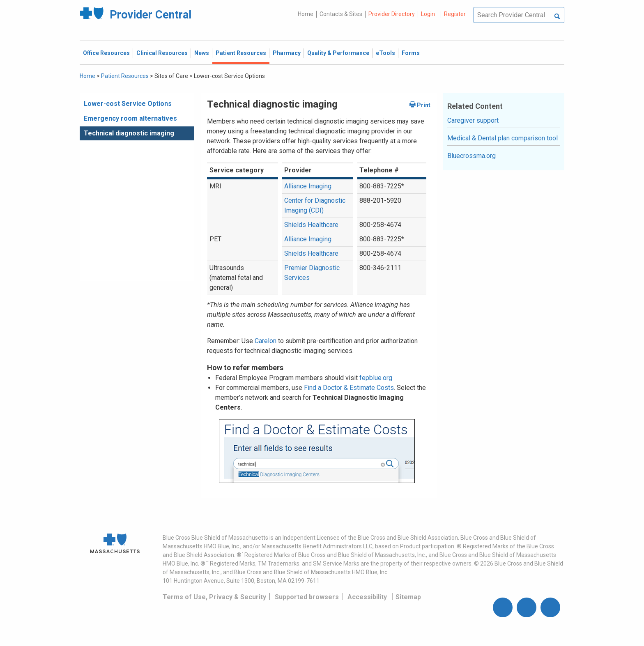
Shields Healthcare (311, 225)
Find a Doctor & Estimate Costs (349, 388)
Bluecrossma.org (471, 156)
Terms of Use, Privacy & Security (214, 597)
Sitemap (408, 597)
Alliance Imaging (308, 186)
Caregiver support (473, 120)
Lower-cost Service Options (128, 104)
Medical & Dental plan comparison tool (503, 138)
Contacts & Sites (341, 14)
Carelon (266, 341)
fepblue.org (376, 378)
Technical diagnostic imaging (129, 133)
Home (306, 14)
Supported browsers (307, 597)
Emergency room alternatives (130, 118)
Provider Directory (392, 14)
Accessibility (367, 597)
